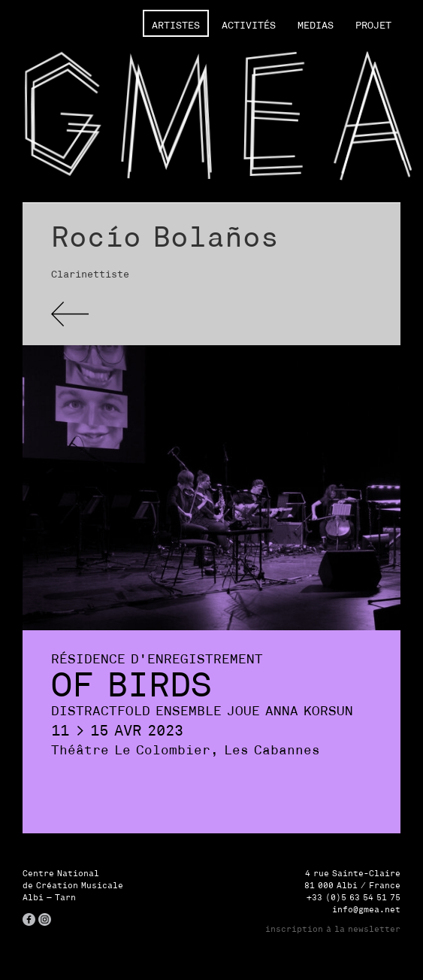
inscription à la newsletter (333, 929)
